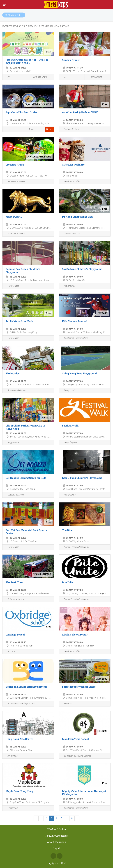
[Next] (77, 818)
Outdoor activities (70, 234)
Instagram (60, 856)
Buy (50, 129)
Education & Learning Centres (19, 704)
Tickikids (62, 863)
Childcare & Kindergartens (74, 338)
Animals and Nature (15, 391)
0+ (7, 77)
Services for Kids (70, 182)
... (67, 818)
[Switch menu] (4, 4)
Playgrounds (12, 286)
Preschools (11, 808)
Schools (10, 652)
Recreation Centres (15, 182)
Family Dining (94, 77)
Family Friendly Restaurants (75, 547)
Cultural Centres (70, 129)
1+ (7, 129)
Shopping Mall (69, 443)
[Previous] (36, 818)
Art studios (11, 756)
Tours (30, 129)
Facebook (53, 856)
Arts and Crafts (39, 77)
